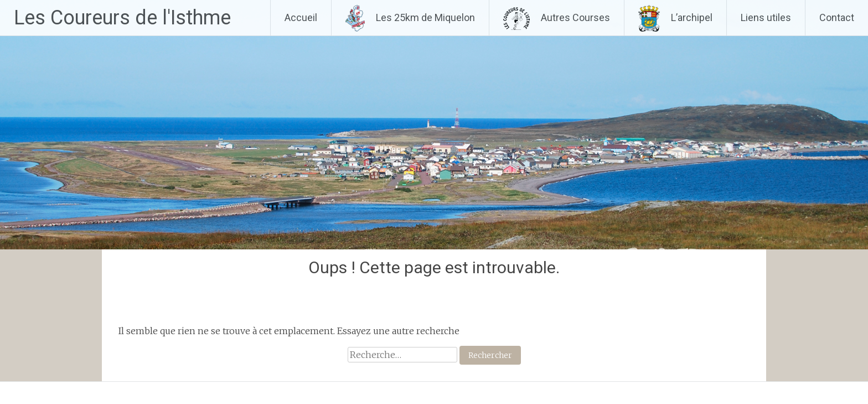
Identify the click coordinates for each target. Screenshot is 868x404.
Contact (837, 17)
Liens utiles (766, 17)
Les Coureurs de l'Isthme (122, 18)
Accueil (301, 17)
